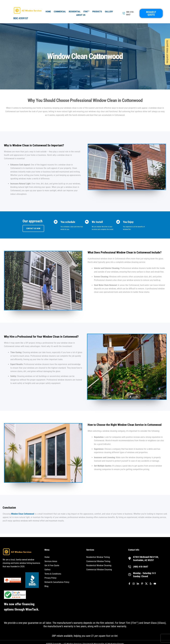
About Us (81, 15)
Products (97, 12)
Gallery (109, 12)
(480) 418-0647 (141, 567)
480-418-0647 (130, 13)
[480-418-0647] (124, 13)
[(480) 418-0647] (130, 567)
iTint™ (86, 12)
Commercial (60, 12)
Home (48, 12)
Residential (75, 12)
